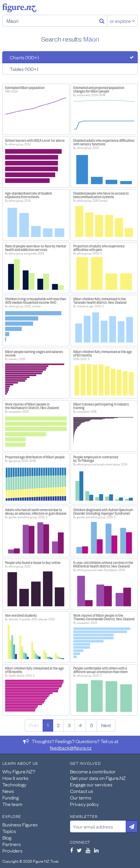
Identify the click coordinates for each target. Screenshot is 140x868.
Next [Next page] (106, 725)
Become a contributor (93, 771)
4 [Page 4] (80, 725)
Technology (14, 784)
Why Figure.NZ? (19, 771)
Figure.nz (19, 8)
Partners (12, 844)
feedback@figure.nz (71, 748)
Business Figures (20, 824)
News (8, 791)
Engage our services (91, 784)
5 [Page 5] (92, 725)
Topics (9, 831)
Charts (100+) (24, 57)
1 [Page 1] (48, 725)
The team (12, 804)
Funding (11, 797)
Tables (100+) (24, 69)
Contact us (82, 791)
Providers (12, 850)
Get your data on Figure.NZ (98, 778)
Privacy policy (84, 804)
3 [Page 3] (69, 725)
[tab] (70, 57)
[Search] (102, 21)
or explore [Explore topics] (122, 21)
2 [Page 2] (58, 725)
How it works (15, 778)
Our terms (81, 797)
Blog (7, 837)
